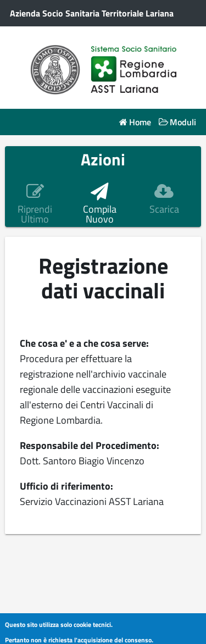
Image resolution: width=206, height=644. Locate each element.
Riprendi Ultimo (35, 214)
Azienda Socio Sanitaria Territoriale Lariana (92, 13)
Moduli (183, 122)
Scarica (164, 209)
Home (140, 122)
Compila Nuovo (100, 214)
